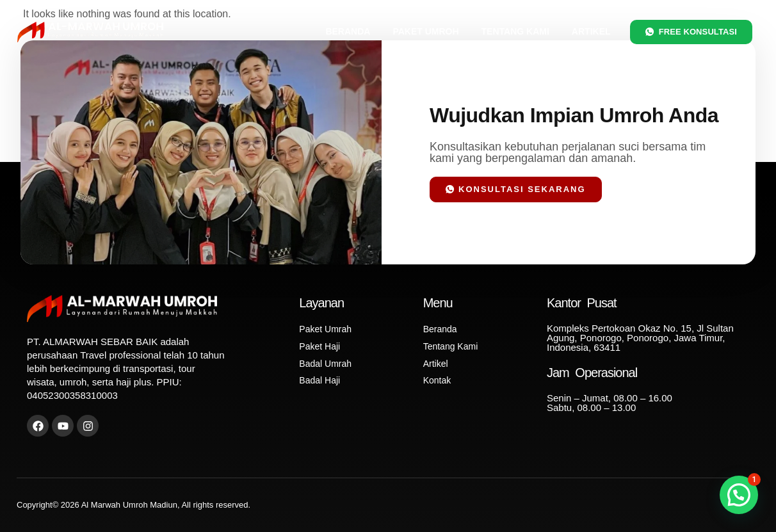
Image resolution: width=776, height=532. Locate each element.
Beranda (348, 31)
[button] (739, 495)
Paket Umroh (425, 31)
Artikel (591, 31)
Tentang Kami (515, 31)
